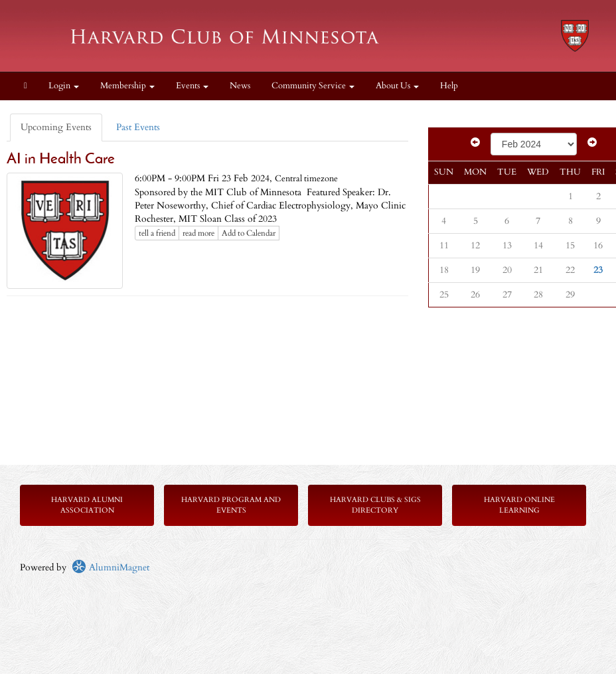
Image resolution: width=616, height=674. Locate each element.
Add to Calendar (249, 233)
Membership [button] (127, 86)
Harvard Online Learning (519, 505)
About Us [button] (397, 86)
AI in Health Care (61, 160)
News (240, 86)
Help (449, 86)
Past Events (138, 127)
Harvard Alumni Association (87, 505)
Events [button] (192, 86)
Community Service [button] (313, 86)
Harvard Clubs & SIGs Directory (375, 505)
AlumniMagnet (111, 567)
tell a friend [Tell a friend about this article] (157, 233)
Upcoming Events (56, 127)
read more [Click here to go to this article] (198, 233)
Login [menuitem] (64, 86)
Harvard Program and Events (231, 505)
